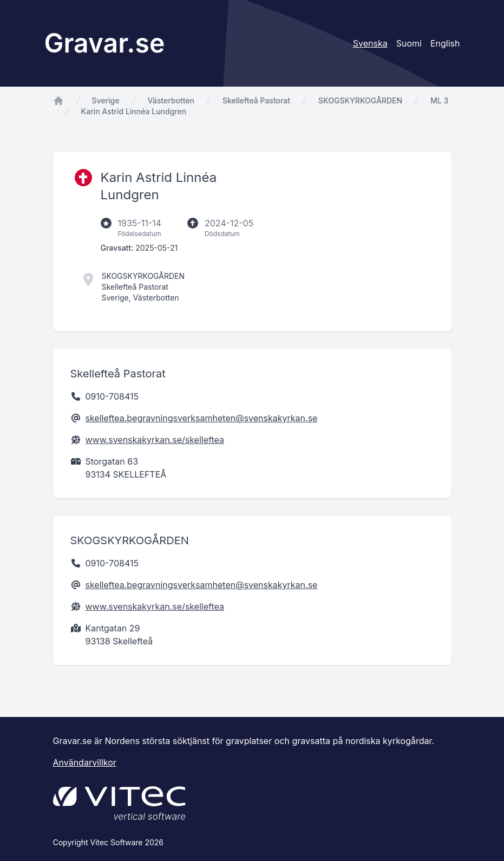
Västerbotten (171, 100)
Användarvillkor (85, 762)
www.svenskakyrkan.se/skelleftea (155, 440)
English (445, 43)
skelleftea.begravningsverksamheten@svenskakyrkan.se (202, 418)
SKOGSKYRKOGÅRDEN (360, 100)
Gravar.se (105, 43)
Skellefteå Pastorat (256, 100)
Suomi (409, 43)
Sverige (106, 100)
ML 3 (439, 100)
